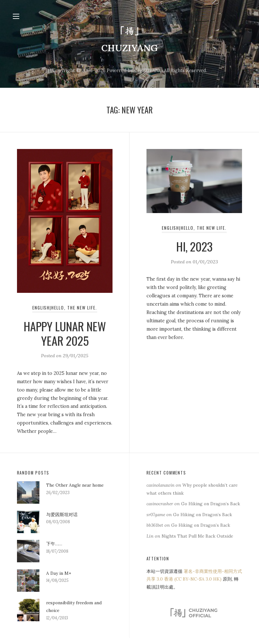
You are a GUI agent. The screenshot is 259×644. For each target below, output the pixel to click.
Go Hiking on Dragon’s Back (206, 523)
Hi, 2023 (194, 248)
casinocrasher (161, 504)
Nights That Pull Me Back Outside (199, 544)
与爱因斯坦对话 (62, 515)
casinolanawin (162, 485)
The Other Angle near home (77, 485)
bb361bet (155, 533)
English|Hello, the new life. (65, 309)
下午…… (54, 544)
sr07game (157, 523)
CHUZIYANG (130, 48)
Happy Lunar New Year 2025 (65, 334)
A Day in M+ (59, 574)
